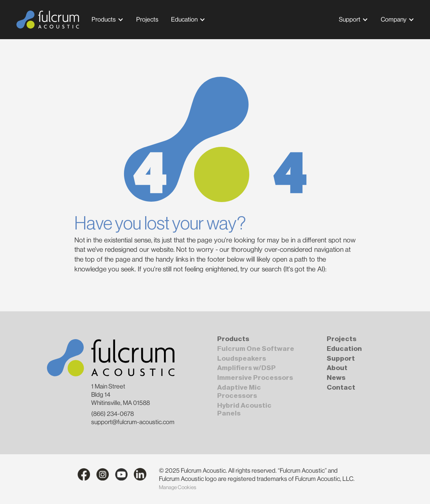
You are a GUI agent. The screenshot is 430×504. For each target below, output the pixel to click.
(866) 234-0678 (112, 414)
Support (350, 19)
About (337, 368)
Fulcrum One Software (256, 349)
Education (184, 19)
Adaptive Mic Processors (239, 392)
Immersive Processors (255, 378)
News (336, 378)
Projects (342, 339)
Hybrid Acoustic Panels (244, 410)
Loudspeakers (242, 359)
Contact (341, 387)
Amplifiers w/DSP (246, 368)
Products (104, 19)
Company (394, 19)
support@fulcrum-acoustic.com (133, 422)
